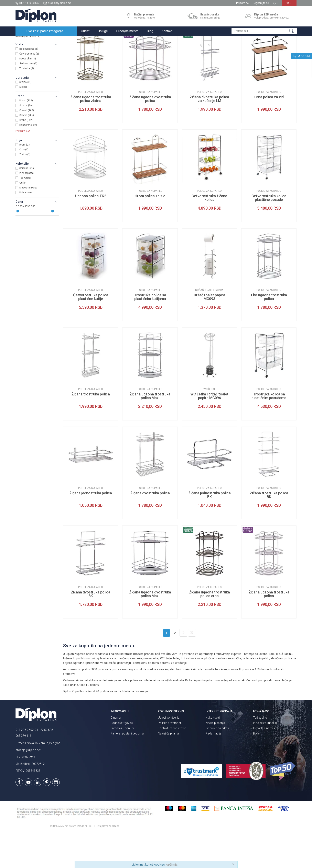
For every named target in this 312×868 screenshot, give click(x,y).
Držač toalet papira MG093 (209, 333)
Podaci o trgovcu (122, 759)
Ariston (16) (26, 141)
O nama (116, 753)
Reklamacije (213, 769)
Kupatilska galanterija (32, 61)
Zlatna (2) (25, 190)
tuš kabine (188, 694)
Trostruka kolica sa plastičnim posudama (269, 432)
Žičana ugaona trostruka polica (269, 630)
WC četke (209, 425)
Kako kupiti (213, 753)
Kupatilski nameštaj (266, 764)
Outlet (23, 218)
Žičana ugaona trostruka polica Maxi (150, 432)
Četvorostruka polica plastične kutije (91, 333)
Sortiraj (215, 48)
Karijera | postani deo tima (127, 769)
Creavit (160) (27, 146)
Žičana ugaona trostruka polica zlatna (91, 135)
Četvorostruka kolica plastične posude (269, 233)
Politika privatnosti (170, 759)
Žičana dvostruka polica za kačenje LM (209, 135)
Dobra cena (26, 228)
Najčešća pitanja (168, 769)
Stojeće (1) (25, 118)
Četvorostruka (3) (29, 89)
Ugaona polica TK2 (91, 232)
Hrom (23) (25, 180)
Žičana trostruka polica (91, 430)
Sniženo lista (27, 204)
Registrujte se (261, 3)
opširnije (172, 865)
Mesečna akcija (28, 223)
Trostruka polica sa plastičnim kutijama (150, 333)
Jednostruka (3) (28, 99)
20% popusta (26, 209)
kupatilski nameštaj (86, 694)
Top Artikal (25, 213)
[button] (264, 31)
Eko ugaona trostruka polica (269, 333)
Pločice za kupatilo (265, 759)
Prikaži (253, 48)
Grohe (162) (26, 156)
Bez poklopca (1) (29, 84)
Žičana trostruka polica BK (269, 531)
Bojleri (257, 769)
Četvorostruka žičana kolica (209, 233)
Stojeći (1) (25, 123)
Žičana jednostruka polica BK (209, 531)
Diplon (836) (26, 136)
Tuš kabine (260, 753)
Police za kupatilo (91, 128)
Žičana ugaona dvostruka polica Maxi (150, 630)
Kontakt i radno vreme (172, 764)
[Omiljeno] (276, 3)
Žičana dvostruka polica (150, 529)
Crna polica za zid (269, 133)
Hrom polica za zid (150, 232)
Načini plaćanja (215, 759)
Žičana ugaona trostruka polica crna (209, 630)
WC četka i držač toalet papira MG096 (209, 432)
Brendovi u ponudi (122, 764)
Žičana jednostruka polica (91, 529)
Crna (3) (24, 185)
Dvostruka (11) (28, 94)
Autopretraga (198, 48)
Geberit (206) (27, 151)
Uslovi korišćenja (169, 753)
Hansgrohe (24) (28, 161)
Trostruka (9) (27, 104)
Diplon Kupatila (24, 40)
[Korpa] (289, 5)
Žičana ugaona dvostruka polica (150, 135)
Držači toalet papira (209, 326)
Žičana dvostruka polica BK (91, 630)
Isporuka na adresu (218, 764)
